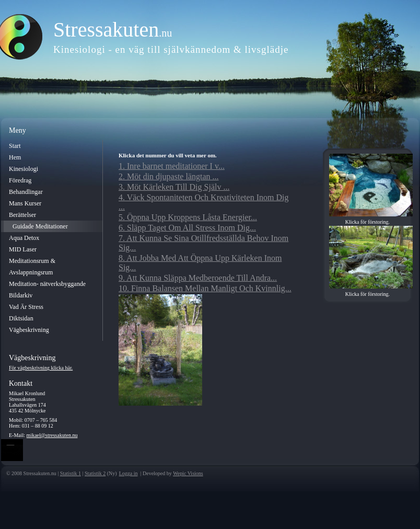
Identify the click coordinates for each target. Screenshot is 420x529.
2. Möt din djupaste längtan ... (169, 176)
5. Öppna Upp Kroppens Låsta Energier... (188, 217)
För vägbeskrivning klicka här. (41, 368)
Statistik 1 (71, 473)
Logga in (129, 473)
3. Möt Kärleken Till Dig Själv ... (174, 187)
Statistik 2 (95, 473)
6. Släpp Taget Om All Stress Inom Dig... (187, 228)
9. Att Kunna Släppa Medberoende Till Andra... (198, 278)
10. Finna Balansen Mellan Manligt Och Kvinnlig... (205, 288)
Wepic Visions (188, 473)
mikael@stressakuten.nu (52, 435)
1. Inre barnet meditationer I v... (172, 166)
